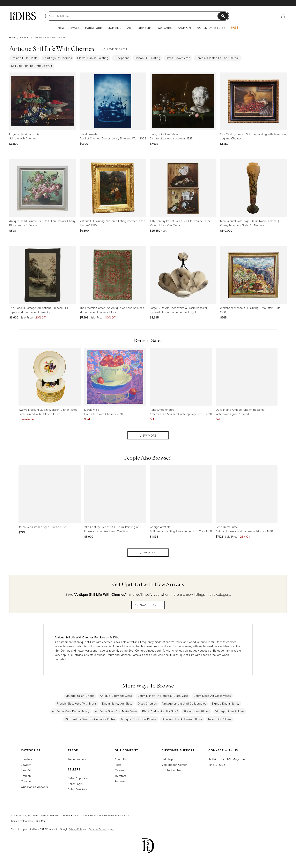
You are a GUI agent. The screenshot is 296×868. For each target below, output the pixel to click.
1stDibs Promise (171, 770)
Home (12, 37)
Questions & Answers (34, 787)
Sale (235, 28)
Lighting (115, 28)
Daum (110, 655)
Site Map (41, 821)
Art (130, 28)
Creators (26, 781)
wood (192, 642)
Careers (119, 770)
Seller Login (75, 784)
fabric (179, 642)
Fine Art (26, 770)
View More (148, 435)
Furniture (94, 28)
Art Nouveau (201, 650)
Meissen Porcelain (132, 655)
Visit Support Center (174, 765)
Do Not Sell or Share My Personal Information (105, 815)
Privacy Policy (70, 815)
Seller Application (79, 778)
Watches (165, 28)
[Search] (133, 16)
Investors (120, 776)
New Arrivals (69, 28)
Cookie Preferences (22, 821)
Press (118, 765)
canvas (170, 642)
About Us (121, 759)
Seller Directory (77, 789)
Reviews (120, 781)
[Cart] (283, 16)
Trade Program (77, 759)
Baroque (219, 650)
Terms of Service (98, 829)
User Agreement (50, 815)
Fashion (184, 28)
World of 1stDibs (211, 28)
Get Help (167, 759)
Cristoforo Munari (95, 655)
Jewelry (145, 28)
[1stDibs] (23, 16)
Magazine (227, 759)
